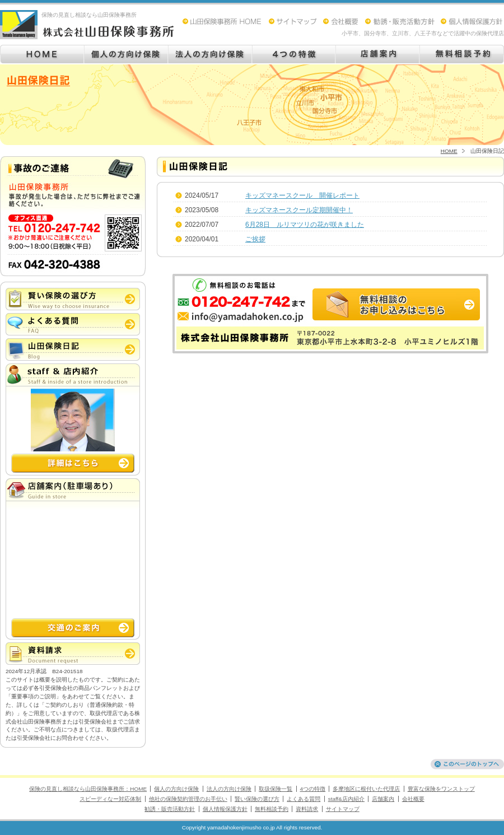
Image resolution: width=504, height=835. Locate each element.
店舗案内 (383, 799)
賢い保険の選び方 (257, 799)
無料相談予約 (272, 809)
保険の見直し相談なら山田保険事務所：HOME (88, 789)
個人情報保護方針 (225, 809)
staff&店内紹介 (346, 799)
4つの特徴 (313, 789)
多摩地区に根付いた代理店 (366, 789)
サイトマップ (343, 809)
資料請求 (307, 809)
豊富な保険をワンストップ (441, 789)
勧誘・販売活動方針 (170, 809)
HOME (449, 151)
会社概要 (413, 799)
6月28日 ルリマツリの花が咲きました (305, 225)
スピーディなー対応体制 (110, 799)
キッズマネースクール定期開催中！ (299, 210)
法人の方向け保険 (229, 789)
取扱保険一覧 (276, 789)
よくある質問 (304, 799)
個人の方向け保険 (176, 789)
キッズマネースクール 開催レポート (302, 195)
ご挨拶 (255, 239)
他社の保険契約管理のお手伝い (188, 799)
